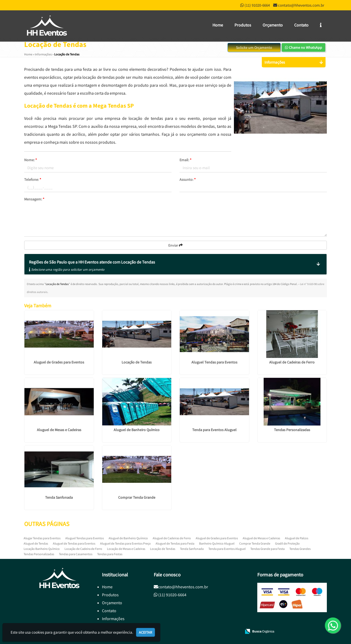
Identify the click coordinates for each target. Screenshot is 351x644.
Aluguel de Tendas (36, 543)
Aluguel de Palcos (297, 538)
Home (218, 25)
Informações (113, 619)
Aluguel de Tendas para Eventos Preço (125, 543)
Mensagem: (34, 199)
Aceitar (145, 632)
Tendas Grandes (300, 549)
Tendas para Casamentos (76, 554)
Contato (301, 25)
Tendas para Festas (110, 554)
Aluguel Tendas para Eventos (214, 362)
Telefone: (33, 179)
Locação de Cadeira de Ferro (83, 549)
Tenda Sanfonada (59, 497)
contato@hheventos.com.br (301, 5)
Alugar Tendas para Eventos (42, 538)
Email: (185, 160)
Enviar (175, 245)
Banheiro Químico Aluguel (217, 543)
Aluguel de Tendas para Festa (175, 543)
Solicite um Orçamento (254, 47)
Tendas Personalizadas (292, 430)
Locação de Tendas (137, 362)
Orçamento (273, 25)
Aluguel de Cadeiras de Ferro (292, 362)
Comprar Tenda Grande (137, 497)
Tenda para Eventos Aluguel (214, 430)
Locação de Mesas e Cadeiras (126, 549)
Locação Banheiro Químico (42, 549)
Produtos (243, 25)
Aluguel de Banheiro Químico (137, 430)
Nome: (31, 160)
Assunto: (188, 179)
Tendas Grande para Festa (267, 549)
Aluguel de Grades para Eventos (59, 362)
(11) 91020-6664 (257, 5)
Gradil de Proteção (287, 543)
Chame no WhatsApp (303, 47)
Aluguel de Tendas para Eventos (74, 543)
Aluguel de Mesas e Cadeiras (59, 430)
